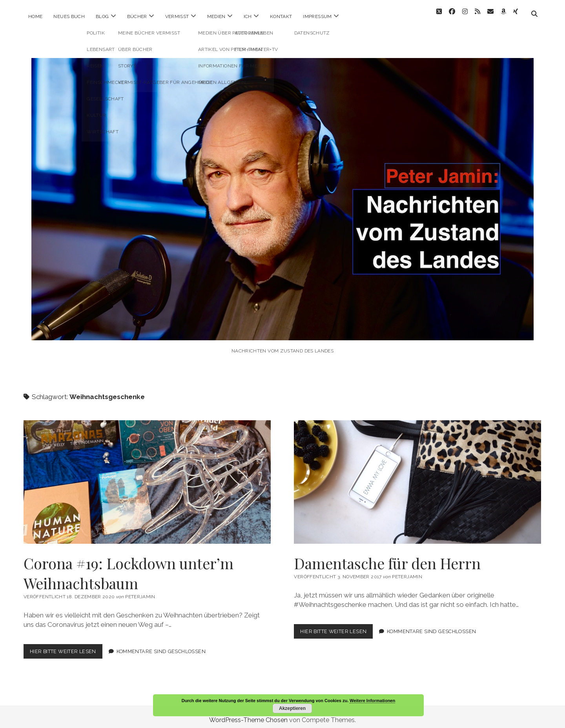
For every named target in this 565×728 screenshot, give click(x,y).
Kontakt (281, 16)
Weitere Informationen (372, 701)
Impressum (317, 16)
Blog (102, 16)
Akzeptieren (292, 708)
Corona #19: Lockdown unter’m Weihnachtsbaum (147, 476)
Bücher (137, 16)
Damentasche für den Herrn (417, 476)
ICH (248, 16)
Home (35, 16)
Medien (216, 16)
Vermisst (177, 16)
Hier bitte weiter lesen (66, 646)
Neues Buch (69, 16)
